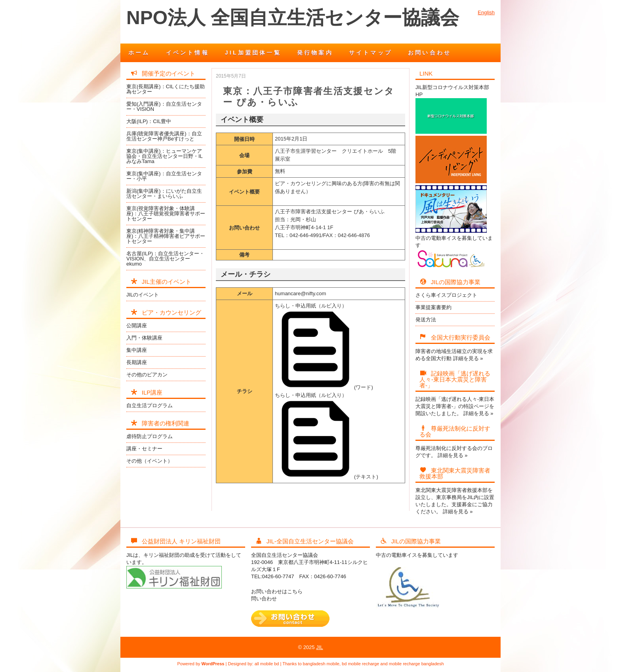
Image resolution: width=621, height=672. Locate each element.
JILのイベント (143, 295)
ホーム (139, 53)
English (486, 12)
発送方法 (426, 320)
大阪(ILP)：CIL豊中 (149, 121)
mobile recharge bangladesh (416, 664)
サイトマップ (371, 53)
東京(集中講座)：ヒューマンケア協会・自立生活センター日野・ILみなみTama (165, 156)
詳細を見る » (468, 358)
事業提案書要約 (433, 307)
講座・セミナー (144, 449)
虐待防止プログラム (150, 436)
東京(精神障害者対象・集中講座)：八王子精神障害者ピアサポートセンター (166, 236)
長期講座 (137, 362)
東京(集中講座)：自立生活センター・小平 (164, 176)
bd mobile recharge (360, 664)
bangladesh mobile (321, 664)
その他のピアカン (147, 375)
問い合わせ (264, 599)
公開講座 (137, 326)
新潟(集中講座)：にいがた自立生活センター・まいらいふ (164, 194)
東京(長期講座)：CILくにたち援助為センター (166, 89)
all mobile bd (267, 664)
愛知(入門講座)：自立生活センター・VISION (164, 106)
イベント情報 (188, 53)
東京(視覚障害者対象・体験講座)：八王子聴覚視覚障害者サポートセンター (166, 214)
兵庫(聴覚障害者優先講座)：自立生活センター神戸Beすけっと (164, 136)
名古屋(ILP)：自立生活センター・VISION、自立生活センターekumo (165, 259)
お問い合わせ (430, 53)
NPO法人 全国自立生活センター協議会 (293, 18)
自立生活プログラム (150, 405)
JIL (319, 647)
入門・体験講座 (144, 338)
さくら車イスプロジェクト (446, 295)
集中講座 (137, 350)
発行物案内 (315, 53)
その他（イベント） (150, 461)
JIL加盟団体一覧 (253, 53)
